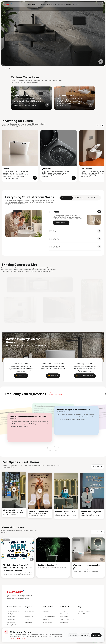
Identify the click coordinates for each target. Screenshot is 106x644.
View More (94, 473)
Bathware (12, 69)
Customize (73, 635)
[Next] (56, 444)
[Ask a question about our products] (75, 398)
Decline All (85, 635)
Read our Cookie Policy (17, 638)
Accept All (96, 635)
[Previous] (50, 444)
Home (6, 69)
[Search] (98, 398)
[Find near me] (98, 4)
